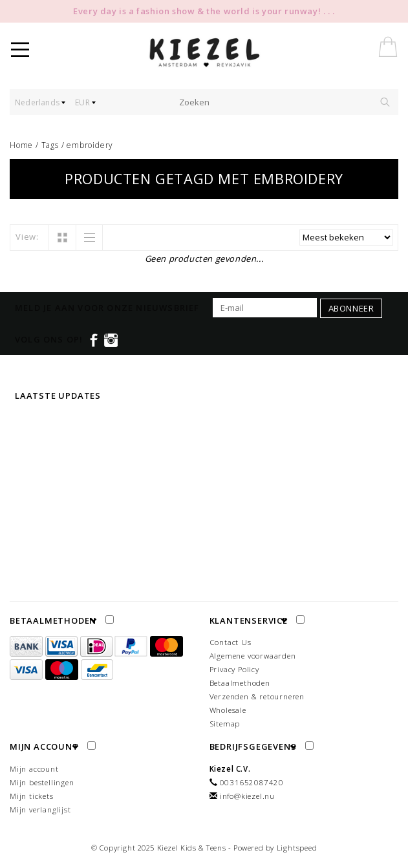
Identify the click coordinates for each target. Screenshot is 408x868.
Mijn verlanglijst (40, 810)
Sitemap (225, 724)
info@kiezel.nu (247, 796)
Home (21, 145)
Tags (50, 145)
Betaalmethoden (240, 683)
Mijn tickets (32, 796)
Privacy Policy (234, 669)
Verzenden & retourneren (257, 696)
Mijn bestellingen (42, 782)
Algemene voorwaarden (253, 656)
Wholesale (228, 710)
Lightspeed (297, 848)
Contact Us (231, 642)
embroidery (90, 145)
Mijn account (34, 769)
